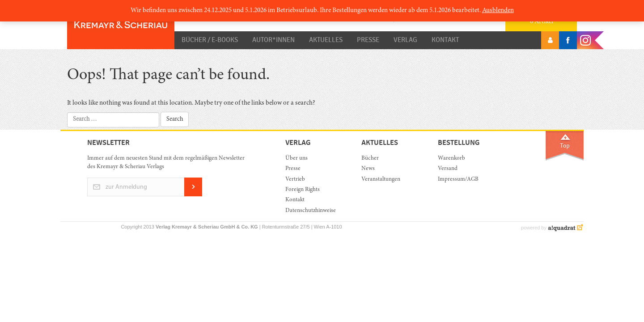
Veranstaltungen (381, 180)
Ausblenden (498, 11)
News (368, 169)
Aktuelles (326, 40)
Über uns (297, 159)
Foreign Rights (303, 190)
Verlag (405, 40)
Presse (368, 40)
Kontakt (445, 40)
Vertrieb (295, 180)
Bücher (370, 159)
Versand (448, 169)
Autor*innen (273, 40)
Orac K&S (121, 25)
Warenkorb (451, 159)
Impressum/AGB (458, 180)
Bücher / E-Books (210, 40)
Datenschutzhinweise (311, 211)
